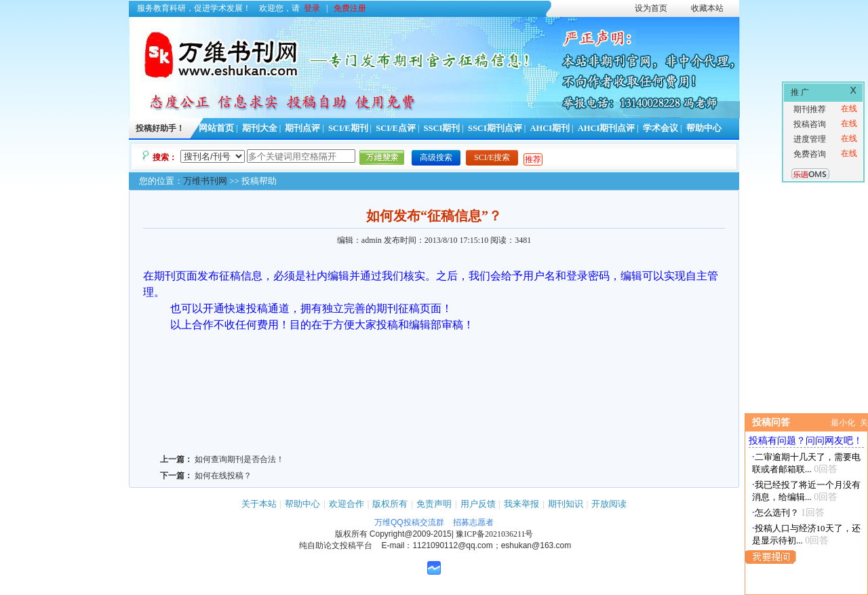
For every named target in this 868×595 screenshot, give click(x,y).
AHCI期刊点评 (607, 128)
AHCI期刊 (550, 128)
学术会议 (660, 128)
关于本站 (259, 504)
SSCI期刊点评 (495, 128)
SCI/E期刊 (348, 128)
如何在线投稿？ (223, 476)
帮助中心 (704, 128)
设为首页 (651, 8)
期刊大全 (260, 128)
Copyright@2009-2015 (411, 534)
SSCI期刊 (442, 128)
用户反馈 (478, 504)
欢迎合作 (347, 504)
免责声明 (434, 504)
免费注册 (350, 8)
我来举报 (521, 504)
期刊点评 (302, 128)
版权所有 (390, 504)
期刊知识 (566, 504)
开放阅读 (609, 504)
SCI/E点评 (396, 128)
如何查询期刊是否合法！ (239, 459)
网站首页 (216, 128)
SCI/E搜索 (492, 157)
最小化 (843, 423)
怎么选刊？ (777, 513)
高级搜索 (436, 157)
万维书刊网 (205, 181)
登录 (312, 8)
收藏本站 (707, 8)
